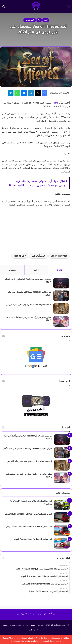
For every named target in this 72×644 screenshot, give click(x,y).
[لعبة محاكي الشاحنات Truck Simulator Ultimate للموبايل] (62, 518)
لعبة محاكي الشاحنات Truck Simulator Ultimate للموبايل (28, 514)
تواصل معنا (31, 630)
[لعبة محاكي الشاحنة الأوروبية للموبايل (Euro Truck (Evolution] (62, 505)
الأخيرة (60, 270)
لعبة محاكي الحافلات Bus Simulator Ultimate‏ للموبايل (29, 527)
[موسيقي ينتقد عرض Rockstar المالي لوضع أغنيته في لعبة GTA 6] (61, 283)
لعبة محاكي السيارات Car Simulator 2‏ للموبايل (32, 539)
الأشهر (36, 270)
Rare (56, 103)
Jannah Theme (9, 638)
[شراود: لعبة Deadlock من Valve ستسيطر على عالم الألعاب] (61, 296)
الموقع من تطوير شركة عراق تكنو (23, 625)
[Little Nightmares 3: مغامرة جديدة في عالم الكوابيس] (61, 309)
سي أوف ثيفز (38, 256)
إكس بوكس (30, 20)
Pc (39, 20)
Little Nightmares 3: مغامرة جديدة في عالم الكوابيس (29, 305)
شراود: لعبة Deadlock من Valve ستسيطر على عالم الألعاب (27, 448)
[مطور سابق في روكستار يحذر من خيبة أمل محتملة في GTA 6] (61, 321)
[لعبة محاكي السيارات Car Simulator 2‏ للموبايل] (62, 543)
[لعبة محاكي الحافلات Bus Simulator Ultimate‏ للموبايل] (62, 531)
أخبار (46, 20)
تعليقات (12, 270)
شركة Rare (19, 256)
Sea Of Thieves (58, 256)
